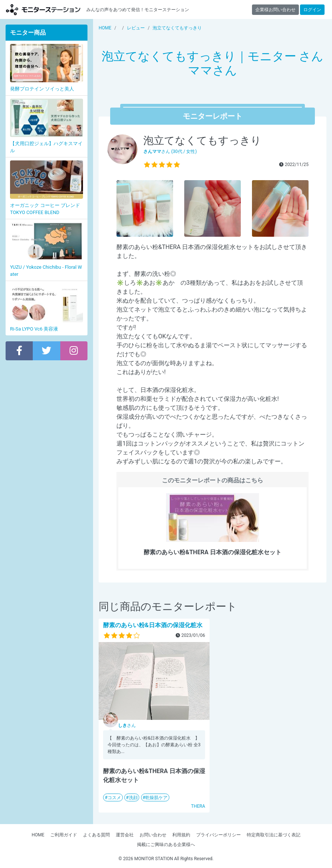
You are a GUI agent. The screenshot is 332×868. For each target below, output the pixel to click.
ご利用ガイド (64, 835)
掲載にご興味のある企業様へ (166, 845)
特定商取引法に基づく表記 (274, 835)
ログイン (312, 10)
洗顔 (133, 798)
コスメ (114, 798)
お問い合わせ (153, 835)
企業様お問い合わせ (275, 10)
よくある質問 (96, 835)
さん (127, 725)
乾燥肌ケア (156, 798)
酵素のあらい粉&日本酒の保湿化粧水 (153, 625)
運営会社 (125, 835)
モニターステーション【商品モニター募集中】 (43, 9)
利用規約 (181, 835)
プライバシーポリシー (218, 835)
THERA (198, 806)
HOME (38, 835)
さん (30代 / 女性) (170, 151)
